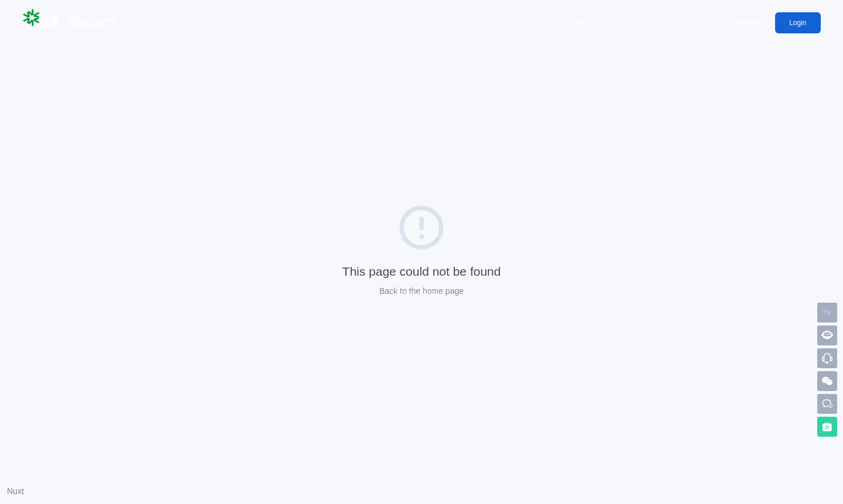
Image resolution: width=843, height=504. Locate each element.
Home (165, 22)
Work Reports (116, 264)
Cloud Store (451, 22)
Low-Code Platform (375, 22)
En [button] (702, 23)
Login (798, 23)
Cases (310, 22)
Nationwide (571, 22)
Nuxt (16, 491)
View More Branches (618, 308)
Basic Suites (113, 235)
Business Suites (120, 249)
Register (748, 23)
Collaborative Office (122, 279)
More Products (117, 293)
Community (512, 22)
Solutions (263, 22)
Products (210, 22)
